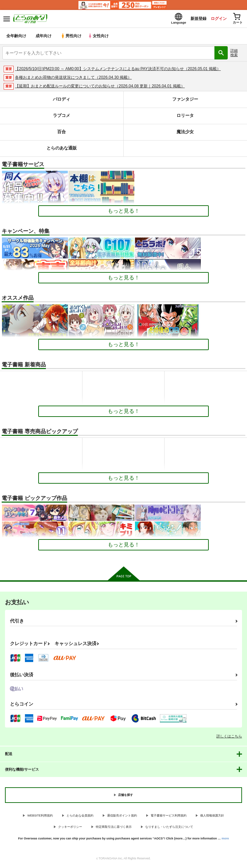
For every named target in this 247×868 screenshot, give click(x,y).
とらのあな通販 (62, 150)
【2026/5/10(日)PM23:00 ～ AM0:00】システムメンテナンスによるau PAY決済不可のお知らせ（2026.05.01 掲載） (118, 71)
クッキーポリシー (70, 829)
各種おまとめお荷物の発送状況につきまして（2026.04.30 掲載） (73, 79)
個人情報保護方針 (212, 818)
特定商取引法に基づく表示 (114, 829)
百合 (62, 134)
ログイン (214, 19)
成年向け (44, 38)
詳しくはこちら (229, 738)
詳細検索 (234, 55)
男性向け (72, 38)
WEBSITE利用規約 (40, 818)
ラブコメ (62, 118)
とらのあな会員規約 (80, 818)
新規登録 (191, 19)
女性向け (100, 38)
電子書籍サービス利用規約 (169, 818)
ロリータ (185, 118)
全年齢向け (16, 38)
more (225, 840)
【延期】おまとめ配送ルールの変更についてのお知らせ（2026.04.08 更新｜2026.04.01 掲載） (100, 88)
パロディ (62, 101)
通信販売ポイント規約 (122, 818)
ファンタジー (185, 101)
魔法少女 (185, 134)
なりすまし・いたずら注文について (169, 829)
